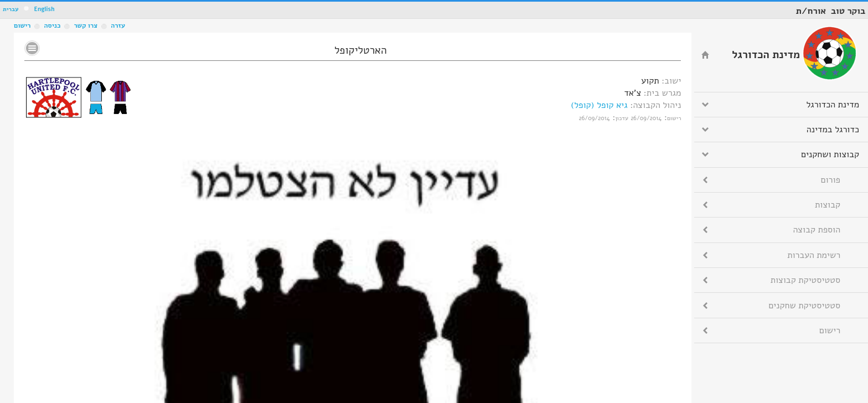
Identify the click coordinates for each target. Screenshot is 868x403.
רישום (22, 25)
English (44, 9)
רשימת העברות (814, 255)
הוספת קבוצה (817, 230)
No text (32, 48)
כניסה (52, 25)
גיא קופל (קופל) (599, 105)
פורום (831, 180)
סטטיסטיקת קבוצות (805, 280)
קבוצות (828, 205)
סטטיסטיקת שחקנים (804, 306)
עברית (11, 9)
